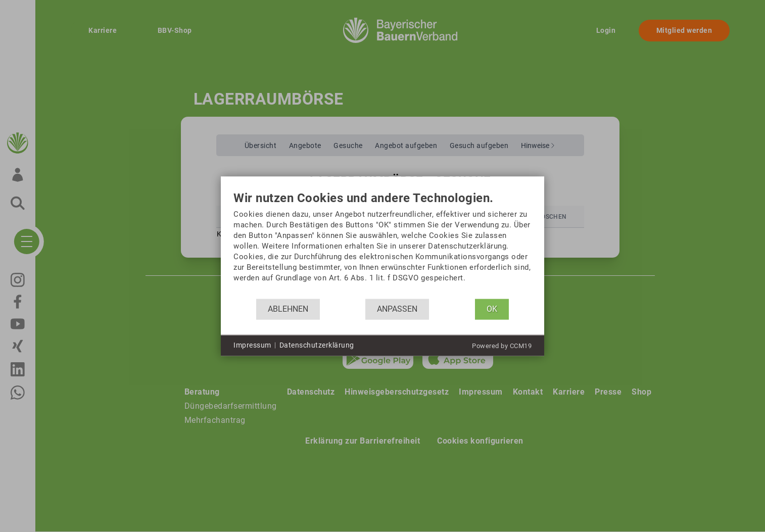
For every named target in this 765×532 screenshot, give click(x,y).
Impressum (252, 345)
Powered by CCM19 (502, 345)
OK (492, 309)
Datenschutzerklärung (317, 345)
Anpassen (397, 309)
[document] (382, 245)
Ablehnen (288, 309)
